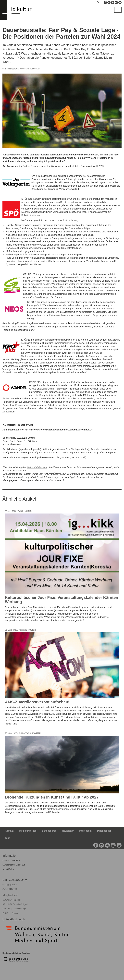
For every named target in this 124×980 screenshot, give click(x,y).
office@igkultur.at (10, 885)
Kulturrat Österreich (37, 467)
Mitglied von (10, 895)
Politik (24, 69)
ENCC (5, 913)
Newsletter (68, 831)
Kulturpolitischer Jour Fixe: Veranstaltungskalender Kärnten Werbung (62, 600)
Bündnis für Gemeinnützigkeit (15, 904)
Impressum (85, 831)
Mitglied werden (28, 831)
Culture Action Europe (12, 900)
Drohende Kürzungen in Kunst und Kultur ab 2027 (52, 797)
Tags (8, 838)
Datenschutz (104, 831)
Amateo (15, 913)
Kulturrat (34, 69)
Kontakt (9, 831)
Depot (6, 441)
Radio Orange (20, 909)
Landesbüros (49, 831)
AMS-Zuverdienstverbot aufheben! (37, 702)
